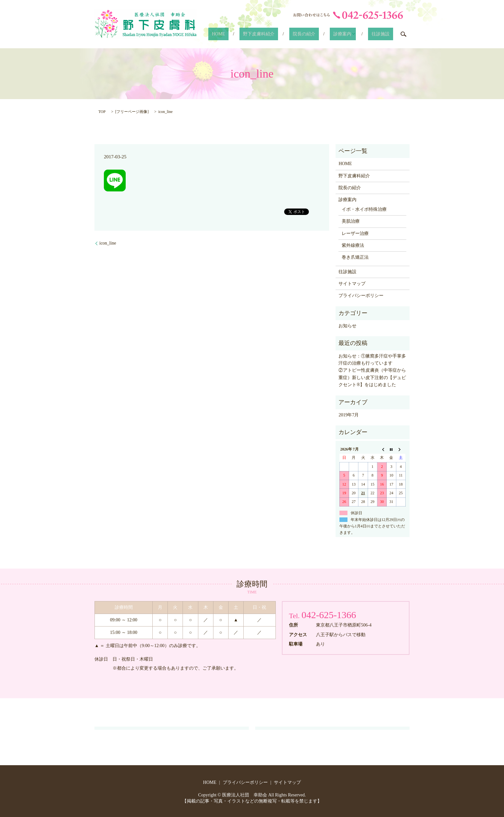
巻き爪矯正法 (355, 257)
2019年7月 (349, 415)
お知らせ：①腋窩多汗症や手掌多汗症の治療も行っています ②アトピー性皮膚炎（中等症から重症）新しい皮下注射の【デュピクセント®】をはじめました (372, 371)
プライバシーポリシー (361, 296)
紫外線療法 (353, 245)
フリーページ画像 (132, 112)
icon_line (108, 243)
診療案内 (352, 34)
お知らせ (347, 326)
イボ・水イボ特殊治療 (364, 209)
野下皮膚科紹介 (286, 34)
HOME (254, 34)
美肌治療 (351, 221)
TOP (102, 112)
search (403, 34)
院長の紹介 (322, 34)
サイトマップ (352, 284)
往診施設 (385, 34)
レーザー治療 (355, 233)
